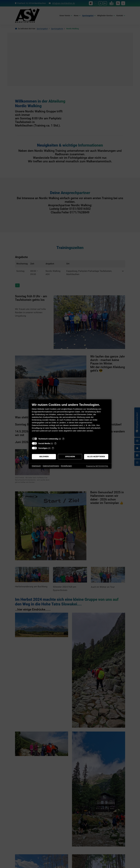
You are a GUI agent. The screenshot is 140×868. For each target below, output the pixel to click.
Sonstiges (43, 448)
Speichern (70, 457)
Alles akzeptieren (96, 457)
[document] (70, 419)
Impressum (36, 466)
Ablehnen (44, 457)
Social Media (44, 443)
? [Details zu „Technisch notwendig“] (63, 439)
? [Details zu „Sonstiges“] (53, 448)
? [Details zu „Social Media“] (55, 443)
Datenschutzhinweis (51, 466)
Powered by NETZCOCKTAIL (97, 466)
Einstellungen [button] (66, 466)
